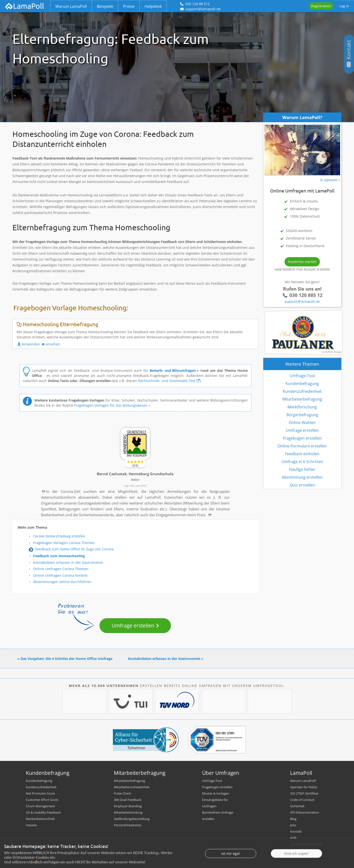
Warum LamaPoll (71, 6)
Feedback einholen (302, 454)
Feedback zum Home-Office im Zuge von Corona (74, 549)
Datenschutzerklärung (306, 844)
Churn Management (40, 806)
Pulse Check (123, 793)
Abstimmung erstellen (302, 477)
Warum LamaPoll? (303, 781)
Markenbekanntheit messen (40, 822)
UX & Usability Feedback (43, 812)
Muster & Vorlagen (216, 793)
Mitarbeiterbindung (128, 812)
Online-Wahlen (302, 423)
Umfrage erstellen (133, 626)
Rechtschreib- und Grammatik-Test (167, 381)
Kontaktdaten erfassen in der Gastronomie (68, 562)
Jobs (293, 825)
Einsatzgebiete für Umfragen (215, 803)
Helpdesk (153, 6)
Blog (293, 819)
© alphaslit (329, 180)
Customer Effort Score (42, 800)
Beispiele (105, 6)
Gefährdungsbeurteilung (132, 819)
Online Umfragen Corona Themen (61, 569)
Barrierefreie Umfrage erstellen (218, 816)
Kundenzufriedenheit (302, 391)
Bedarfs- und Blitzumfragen (173, 370)
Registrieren (321, 6)
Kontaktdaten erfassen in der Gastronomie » (166, 659)
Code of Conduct (302, 800)
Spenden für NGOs (304, 787)
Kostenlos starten (302, 262)
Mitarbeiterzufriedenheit (132, 787)
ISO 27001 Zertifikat (304, 793)
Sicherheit (297, 806)
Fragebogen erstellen (302, 438)
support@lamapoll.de (302, 301)
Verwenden (31, 344)
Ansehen (53, 344)
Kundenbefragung (302, 384)
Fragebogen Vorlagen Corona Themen (64, 543)
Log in (344, 6)
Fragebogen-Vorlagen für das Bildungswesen (111, 405)
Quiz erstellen (302, 485)
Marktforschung (302, 407)
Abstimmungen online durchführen (62, 582)
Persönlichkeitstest (128, 825)
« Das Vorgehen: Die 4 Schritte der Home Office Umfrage (65, 659)
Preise (129, 6)
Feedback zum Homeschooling (59, 556)
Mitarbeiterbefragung (302, 399)
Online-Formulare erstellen (302, 446)
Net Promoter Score (40, 793)
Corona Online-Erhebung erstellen (59, 536)
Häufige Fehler (302, 469)
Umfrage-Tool (302, 376)
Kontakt (296, 831)
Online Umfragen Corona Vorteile (60, 575)
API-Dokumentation (305, 812)
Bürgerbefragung (302, 415)
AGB (293, 838)
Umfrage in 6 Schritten (302, 462)
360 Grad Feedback (128, 800)
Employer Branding (128, 806)
